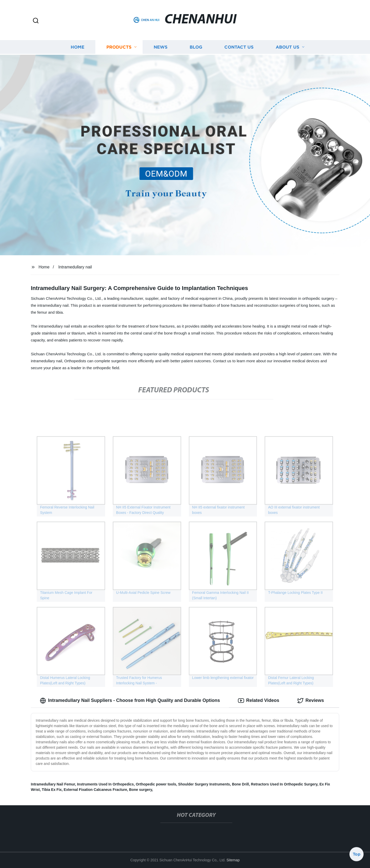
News (161, 46)
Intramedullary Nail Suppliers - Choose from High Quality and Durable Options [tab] (130, 701)
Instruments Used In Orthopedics (105, 784)
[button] (36, 21)
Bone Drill (240, 784)
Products (119, 46)
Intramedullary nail (75, 267)
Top (357, 854)
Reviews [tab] (311, 701)
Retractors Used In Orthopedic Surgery (284, 784)
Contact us (239, 46)
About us (288, 46)
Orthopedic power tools (156, 784)
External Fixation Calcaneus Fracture (95, 790)
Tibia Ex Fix (52, 790)
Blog (196, 46)
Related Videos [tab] (259, 701)
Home (77, 46)
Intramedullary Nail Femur (53, 784)
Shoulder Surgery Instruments (204, 784)
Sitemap (233, 860)
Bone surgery (140, 790)
